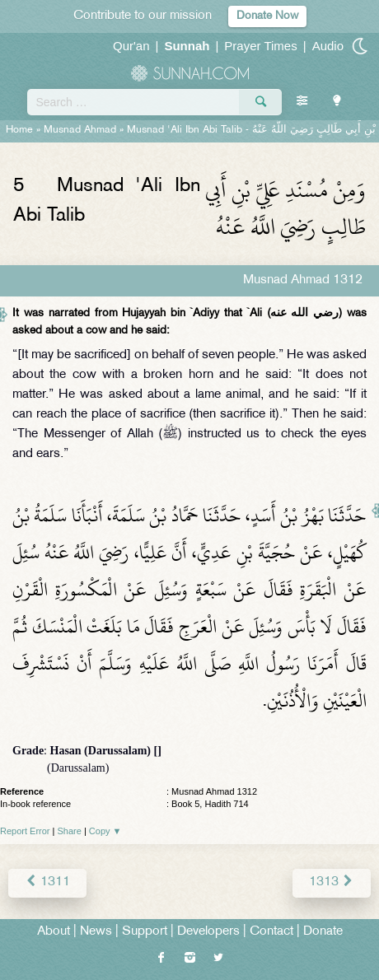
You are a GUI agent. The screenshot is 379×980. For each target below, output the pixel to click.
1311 (47, 882)
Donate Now (267, 16)
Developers (208, 932)
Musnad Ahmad (80, 130)
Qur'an (131, 46)
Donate (323, 932)
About (54, 932)
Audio (328, 46)
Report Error (25, 831)
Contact (271, 932)
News (96, 932)
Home (19, 130)
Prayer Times (260, 46)
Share (70, 831)
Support (145, 932)
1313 (332, 882)
